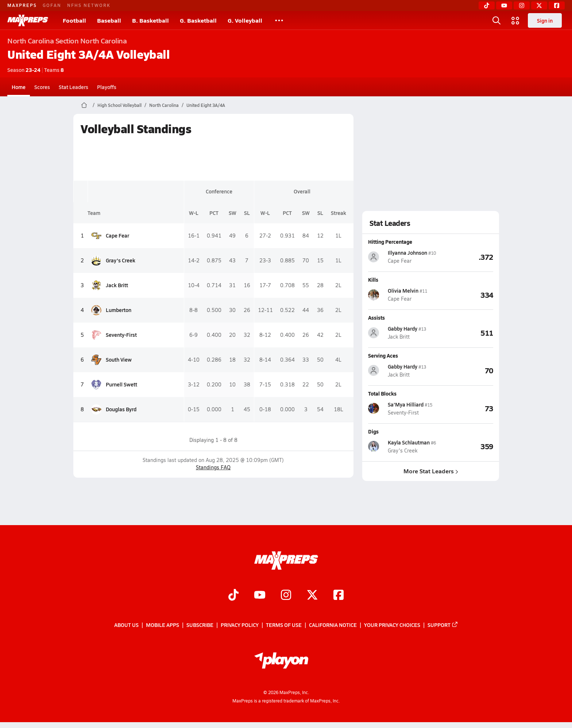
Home (19, 87)
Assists (376, 317)
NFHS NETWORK (89, 5)
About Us (126, 625)
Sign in (545, 20)
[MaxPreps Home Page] (84, 105)
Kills (373, 280)
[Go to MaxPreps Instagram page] (286, 596)
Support (443, 625)
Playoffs (107, 87)
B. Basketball (150, 20)
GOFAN (52, 5)
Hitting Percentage (390, 242)
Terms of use (284, 625)
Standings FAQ (213, 467)
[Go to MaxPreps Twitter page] (312, 596)
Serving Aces (383, 355)
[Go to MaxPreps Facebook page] (339, 596)
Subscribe (200, 625)
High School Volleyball (119, 105)
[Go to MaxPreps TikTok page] (233, 596)
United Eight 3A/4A (206, 105)
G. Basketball (198, 20)
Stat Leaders (74, 87)
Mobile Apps (163, 625)
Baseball (109, 20)
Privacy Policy (240, 625)
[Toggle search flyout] (496, 20)
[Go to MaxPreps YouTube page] (260, 596)
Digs (373, 431)
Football (74, 20)
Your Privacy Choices (392, 625)
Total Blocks (382, 393)
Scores (42, 87)
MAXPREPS (22, 5)
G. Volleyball (245, 20)
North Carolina (164, 105)
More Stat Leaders (430, 471)
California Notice (333, 625)
